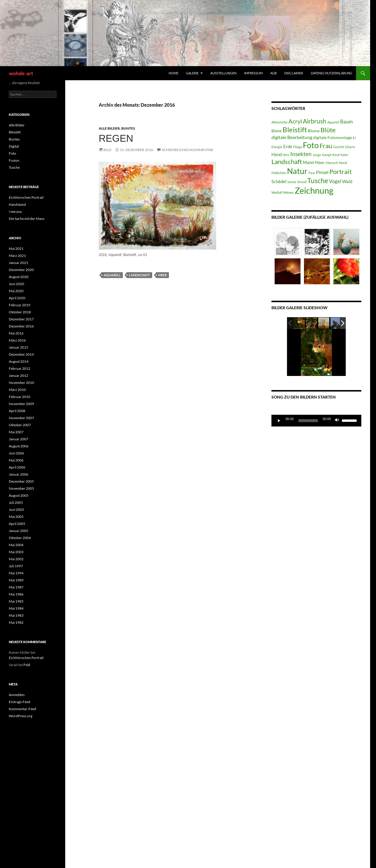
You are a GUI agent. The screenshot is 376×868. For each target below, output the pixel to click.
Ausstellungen (223, 73)
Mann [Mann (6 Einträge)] (308, 162)
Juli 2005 (16, 502)
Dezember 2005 (21, 481)
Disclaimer (294, 73)
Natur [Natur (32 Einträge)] (297, 171)
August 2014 (19, 361)
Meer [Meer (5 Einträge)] (320, 162)
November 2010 (21, 383)
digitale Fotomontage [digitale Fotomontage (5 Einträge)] (333, 137)
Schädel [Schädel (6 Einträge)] (279, 181)
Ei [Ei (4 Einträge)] (354, 138)
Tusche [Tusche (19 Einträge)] (318, 180)
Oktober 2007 (20, 425)
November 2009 (21, 404)
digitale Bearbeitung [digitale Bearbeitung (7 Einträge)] (292, 137)
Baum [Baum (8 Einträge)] (346, 122)
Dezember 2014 (21, 354)
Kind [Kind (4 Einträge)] (336, 155)
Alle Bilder (109, 128)
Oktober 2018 (20, 312)
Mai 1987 (16, 587)
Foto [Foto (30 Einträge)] (311, 145)
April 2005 (17, 524)
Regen (116, 138)
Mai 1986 (16, 594)
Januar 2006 (19, 474)
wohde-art (21, 73)
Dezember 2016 (21, 326)
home (173, 73)
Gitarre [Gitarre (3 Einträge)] (350, 147)
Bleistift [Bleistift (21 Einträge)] (295, 129)
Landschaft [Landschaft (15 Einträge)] (287, 162)
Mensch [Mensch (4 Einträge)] (332, 163)
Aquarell (112, 275)
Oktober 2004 (20, 538)
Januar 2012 (19, 376)
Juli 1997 (16, 566)
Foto (12, 153)
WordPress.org (21, 716)
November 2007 (21, 418)
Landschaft (140, 275)
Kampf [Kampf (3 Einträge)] (327, 155)
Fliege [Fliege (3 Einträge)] (298, 147)
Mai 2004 (16, 545)
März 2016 (17, 340)
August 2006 (19, 446)
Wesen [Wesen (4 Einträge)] (288, 192)
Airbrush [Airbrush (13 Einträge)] (315, 121)
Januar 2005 (19, 531)
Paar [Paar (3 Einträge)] (312, 173)
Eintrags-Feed (20, 702)
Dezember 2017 (21, 319)
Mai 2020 (16, 291)
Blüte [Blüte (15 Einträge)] (328, 130)
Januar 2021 (19, 263)
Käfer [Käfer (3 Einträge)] (344, 155)
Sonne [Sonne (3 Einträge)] (292, 182)
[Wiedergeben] (279, 421)
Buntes (128, 128)
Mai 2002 (16, 559)
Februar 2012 (20, 368)
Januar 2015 (19, 347)
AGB (273, 73)
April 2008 (17, 411)
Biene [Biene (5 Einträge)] (277, 131)
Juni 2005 (16, 510)
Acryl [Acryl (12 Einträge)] (295, 121)
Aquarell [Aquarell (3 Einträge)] (333, 122)
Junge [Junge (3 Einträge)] (317, 155)
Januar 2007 (19, 439)
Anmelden (17, 695)
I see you (15, 211)
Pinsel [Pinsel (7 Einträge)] (322, 172)
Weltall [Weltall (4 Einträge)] (277, 192)
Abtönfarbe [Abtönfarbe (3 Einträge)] (280, 122)
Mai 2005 (16, 517)
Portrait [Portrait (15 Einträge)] (340, 172)
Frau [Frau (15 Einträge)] (326, 146)
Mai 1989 (16, 580)
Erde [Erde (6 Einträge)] (288, 146)
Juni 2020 (16, 284)
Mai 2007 (16, 432)
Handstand (17, 204)
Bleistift (15, 132)
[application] (316, 421)
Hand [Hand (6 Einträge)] (277, 154)
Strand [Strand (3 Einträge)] (302, 182)
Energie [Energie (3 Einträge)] (277, 147)
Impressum (253, 73)
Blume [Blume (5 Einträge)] (314, 131)
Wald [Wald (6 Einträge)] (347, 181)
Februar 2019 (20, 305)
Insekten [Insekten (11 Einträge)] (301, 154)
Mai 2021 (16, 249)
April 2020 (17, 298)
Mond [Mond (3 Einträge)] (343, 163)
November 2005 (21, 488)
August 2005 (19, 495)
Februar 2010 (20, 397)
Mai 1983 (16, 615)
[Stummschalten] (337, 421)
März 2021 (17, 256)
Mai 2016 (16, 333)
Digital (14, 146)
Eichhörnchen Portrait (26, 197)
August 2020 (19, 277)
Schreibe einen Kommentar (188, 150)
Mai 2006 (16, 460)
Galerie (192, 73)
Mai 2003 (16, 552)
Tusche (14, 167)
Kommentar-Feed (22, 709)
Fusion (14, 160)
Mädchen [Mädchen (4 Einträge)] (279, 173)
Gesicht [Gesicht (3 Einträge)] (339, 147)
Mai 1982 (16, 622)
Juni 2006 (16, 453)
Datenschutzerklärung (331, 73)
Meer (163, 275)
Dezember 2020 (21, 270)
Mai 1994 (16, 573)
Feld (27, 665)
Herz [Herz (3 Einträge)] (286, 155)
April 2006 (17, 467)
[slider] (308, 421)
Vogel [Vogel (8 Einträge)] (335, 181)
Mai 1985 (16, 601)
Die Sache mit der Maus (27, 219)
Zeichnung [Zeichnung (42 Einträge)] (314, 190)
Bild (107, 150)
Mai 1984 (16, 608)
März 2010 (17, 390)
